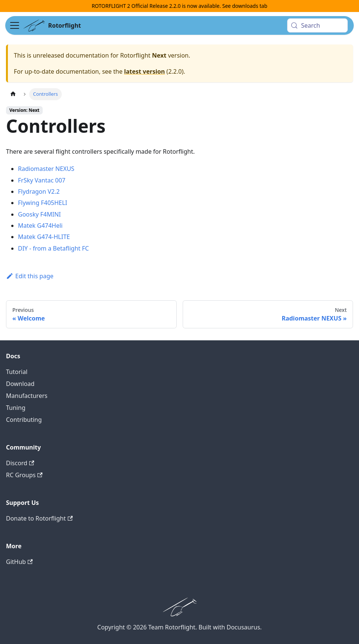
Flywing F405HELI (43, 203)
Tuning (16, 408)
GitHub (19, 562)
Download (20, 384)
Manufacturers (27, 396)
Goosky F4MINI (39, 214)
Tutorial (17, 372)
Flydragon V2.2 (39, 191)
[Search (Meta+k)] (317, 25)
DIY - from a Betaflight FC (53, 248)
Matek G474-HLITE (44, 237)
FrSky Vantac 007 (42, 180)
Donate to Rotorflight (39, 518)
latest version (144, 71)
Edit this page (30, 276)
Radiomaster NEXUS (46, 169)
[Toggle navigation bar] (15, 25)
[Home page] (13, 94)
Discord (20, 463)
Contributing (24, 420)
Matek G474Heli (40, 226)
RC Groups (24, 475)
